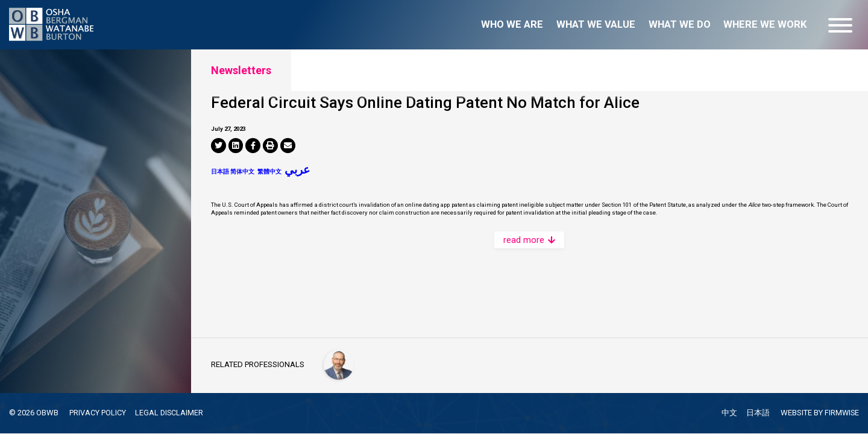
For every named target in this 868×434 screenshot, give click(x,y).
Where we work (765, 24)
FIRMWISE (841, 413)
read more (529, 309)
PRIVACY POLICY (98, 413)
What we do (680, 24)
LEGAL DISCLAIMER (170, 413)
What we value (596, 24)
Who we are (512, 24)
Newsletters (241, 70)
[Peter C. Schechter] (340, 363)
